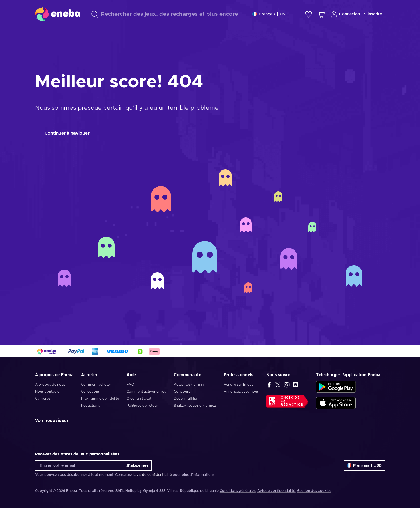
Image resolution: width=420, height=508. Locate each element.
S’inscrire (373, 14)
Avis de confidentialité (276, 491)
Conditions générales (238, 491)
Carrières (43, 399)
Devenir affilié (185, 399)
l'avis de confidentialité (152, 475)
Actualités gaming (189, 385)
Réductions (91, 406)
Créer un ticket (139, 399)
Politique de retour (142, 406)
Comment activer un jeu (146, 392)
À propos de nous (50, 385)
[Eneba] (58, 14)
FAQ (130, 385)
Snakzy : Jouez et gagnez (195, 406)
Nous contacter (48, 392)
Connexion (345, 14)
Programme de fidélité (100, 399)
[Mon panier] (321, 14)
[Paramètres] (270, 14)
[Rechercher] (166, 14)
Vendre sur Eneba (239, 385)
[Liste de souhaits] (309, 14)
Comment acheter (96, 385)
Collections (90, 392)
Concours (182, 392)
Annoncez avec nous (241, 392)
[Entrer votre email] (79, 466)
